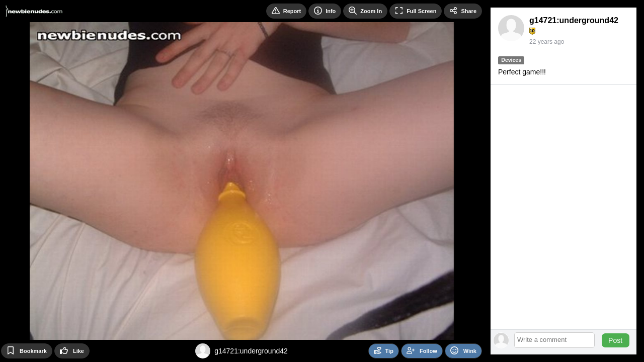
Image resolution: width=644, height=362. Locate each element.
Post (615, 340)
